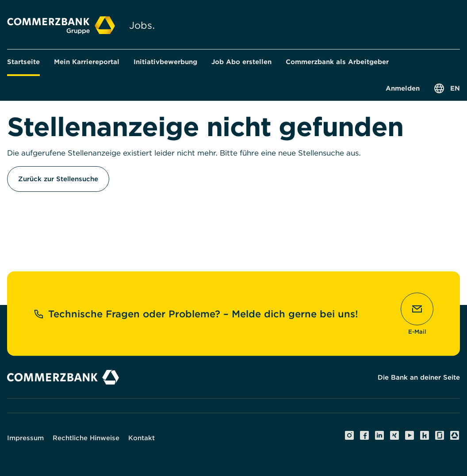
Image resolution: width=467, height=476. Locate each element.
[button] (87, 62)
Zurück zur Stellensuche (58, 179)
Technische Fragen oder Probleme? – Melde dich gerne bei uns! (196, 314)
